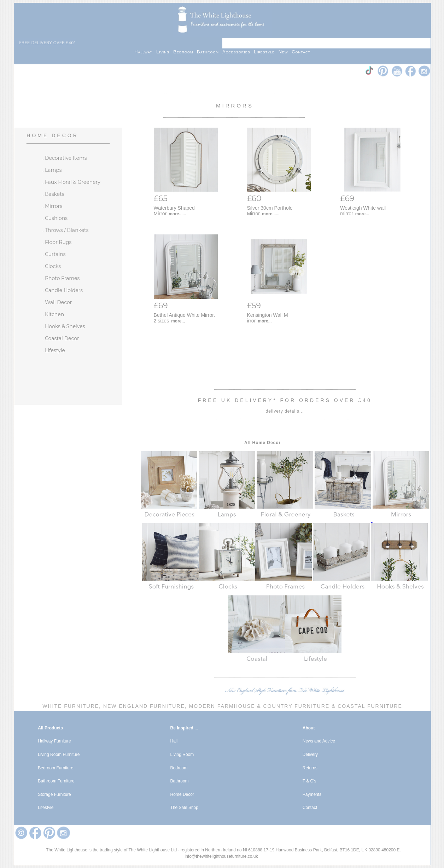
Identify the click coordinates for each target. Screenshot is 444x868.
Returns (310, 768)
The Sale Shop (184, 808)
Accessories (238, 52)
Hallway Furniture (54, 741)
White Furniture (71, 706)
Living (165, 52)
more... (362, 214)
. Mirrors (52, 206)
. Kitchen (53, 314)
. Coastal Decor (61, 338)
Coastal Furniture (370, 706)
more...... (177, 214)
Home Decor (52, 135)
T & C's (309, 781)
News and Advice (319, 741)
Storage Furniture (54, 794)
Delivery (310, 755)
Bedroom (185, 52)
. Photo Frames (61, 278)
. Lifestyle (54, 350)
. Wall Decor (57, 302)
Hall (174, 741)
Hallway (145, 52)
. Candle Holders (63, 290)
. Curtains (54, 254)
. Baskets (53, 194)
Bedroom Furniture (55, 768)
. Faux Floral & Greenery (71, 182)
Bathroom (210, 52)
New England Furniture (143, 706)
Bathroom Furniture (56, 781)
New (285, 52)
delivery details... (285, 411)
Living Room (182, 755)
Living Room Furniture (59, 755)
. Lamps (52, 170)
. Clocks (52, 266)
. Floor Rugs (57, 242)
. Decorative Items (65, 158)
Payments (312, 794)
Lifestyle (266, 52)
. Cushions (55, 218)
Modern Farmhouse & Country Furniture (259, 706)
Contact (301, 52)
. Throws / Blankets (65, 230)
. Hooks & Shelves (64, 326)
